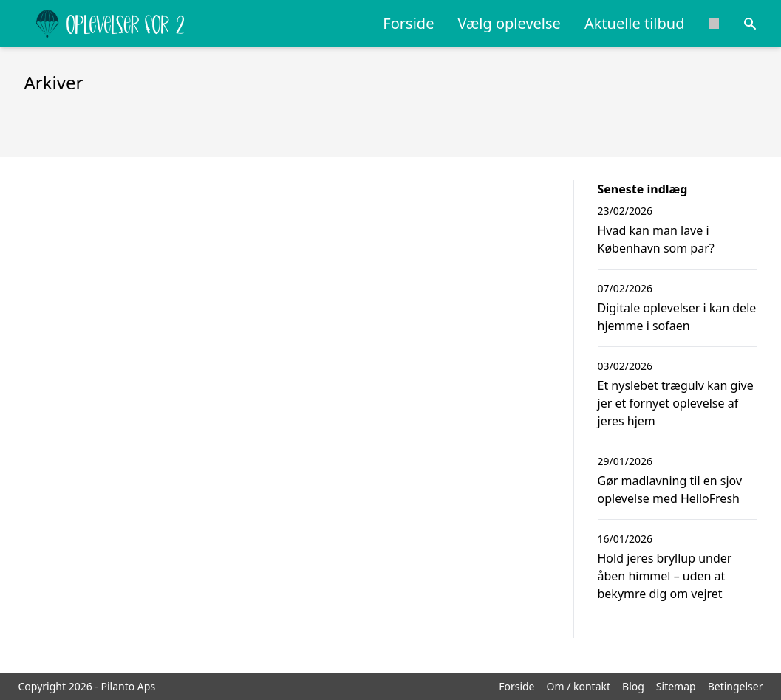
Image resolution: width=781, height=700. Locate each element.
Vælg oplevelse (509, 23)
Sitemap (676, 686)
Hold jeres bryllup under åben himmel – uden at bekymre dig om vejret (665, 576)
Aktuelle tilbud (635, 23)
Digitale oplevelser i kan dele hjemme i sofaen (677, 317)
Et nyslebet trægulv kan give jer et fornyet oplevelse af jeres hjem (676, 403)
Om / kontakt (579, 686)
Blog (633, 686)
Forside (408, 23)
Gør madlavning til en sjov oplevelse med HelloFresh (670, 490)
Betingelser (736, 686)
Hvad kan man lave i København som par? (656, 239)
